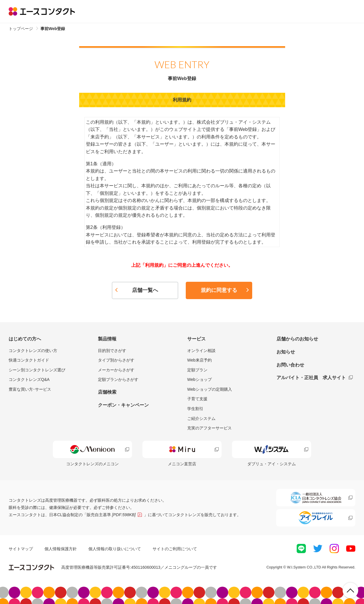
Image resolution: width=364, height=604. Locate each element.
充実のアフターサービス (209, 428)
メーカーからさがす (116, 370)
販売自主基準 (111, 515)
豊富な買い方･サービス (30, 389)
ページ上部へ (350, 590)
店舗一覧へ (145, 290)
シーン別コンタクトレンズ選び (37, 370)
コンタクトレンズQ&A (29, 379)
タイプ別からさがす (116, 360)
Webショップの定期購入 (210, 389)
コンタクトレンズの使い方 (33, 351)
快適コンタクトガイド (29, 360)
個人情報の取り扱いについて (115, 549)
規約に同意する (219, 290)
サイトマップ (21, 549)
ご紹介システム (201, 418)
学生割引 (195, 409)
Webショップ (199, 379)
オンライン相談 (201, 351)
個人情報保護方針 (61, 549)
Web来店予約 (199, 360)
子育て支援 (197, 399)
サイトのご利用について (175, 549)
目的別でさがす (112, 351)
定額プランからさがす (118, 379)
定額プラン (197, 370)
